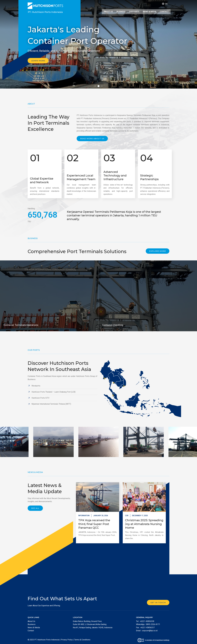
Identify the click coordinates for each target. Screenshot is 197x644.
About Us (108, 11)
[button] (95, 86)
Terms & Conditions (82, 640)
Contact (164, 11)
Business (121, 11)
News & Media (149, 11)
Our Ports (134, 11)
